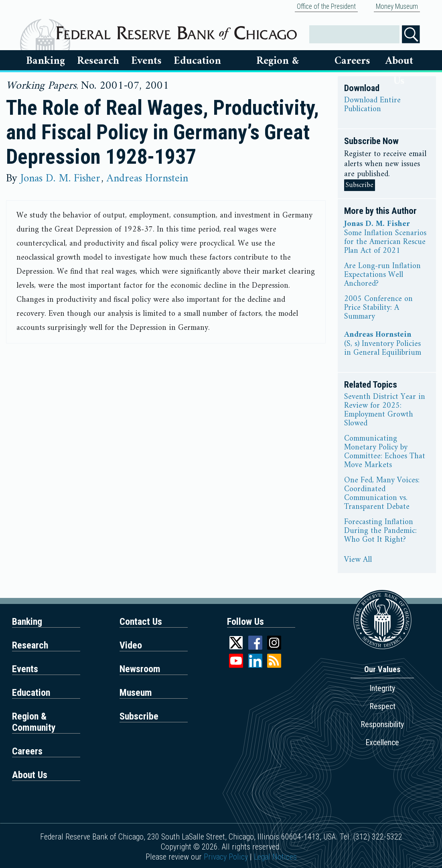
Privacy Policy (226, 857)
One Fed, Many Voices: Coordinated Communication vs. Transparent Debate (382, 494)
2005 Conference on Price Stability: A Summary (378, 308)
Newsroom (140, 669)
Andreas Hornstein (147, 179)
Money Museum (397, 6)
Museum (136, 693)
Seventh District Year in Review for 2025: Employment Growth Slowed (385, 411)
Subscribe (360, 185)
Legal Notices (275, 857)
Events (146, 61)
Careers (352, 61)
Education (197, 61)
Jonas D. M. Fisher (60, 179)
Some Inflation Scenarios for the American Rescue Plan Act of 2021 (385, 242)
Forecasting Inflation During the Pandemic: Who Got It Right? (380, 531)
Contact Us (141, 622)
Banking (46, 61)
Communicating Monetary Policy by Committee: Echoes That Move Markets (385, 452)
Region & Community (34, 722)
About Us (399, 61)
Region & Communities (278, 61)
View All (358, 560)
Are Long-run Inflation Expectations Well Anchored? (382, 275)
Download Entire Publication (372, 105)
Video (131, 645)
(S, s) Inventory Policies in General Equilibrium (383, 349)
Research (98, 61)
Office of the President (326, 6)
